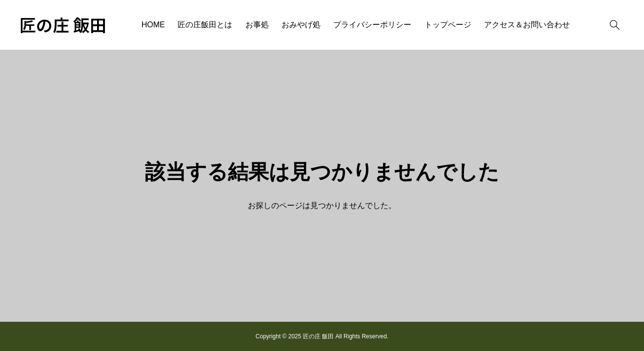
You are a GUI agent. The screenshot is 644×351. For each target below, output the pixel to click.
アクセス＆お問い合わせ (527, 25)
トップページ (448, 25)
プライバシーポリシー (372, 25)
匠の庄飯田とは (205, 25)
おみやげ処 (301, 25)
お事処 (257, 25)
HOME (153, 25)
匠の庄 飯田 (63, 25)
